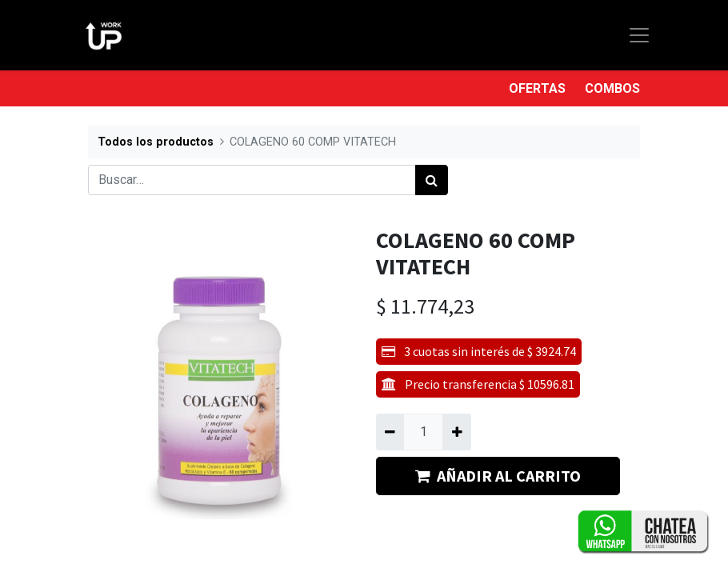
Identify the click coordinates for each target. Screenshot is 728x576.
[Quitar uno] (390, 432)
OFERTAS (537, 88)
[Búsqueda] (432, 180)
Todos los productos (156, 142)
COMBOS (612, 88)
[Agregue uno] (456, 432)
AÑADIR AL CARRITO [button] (498, 476)
